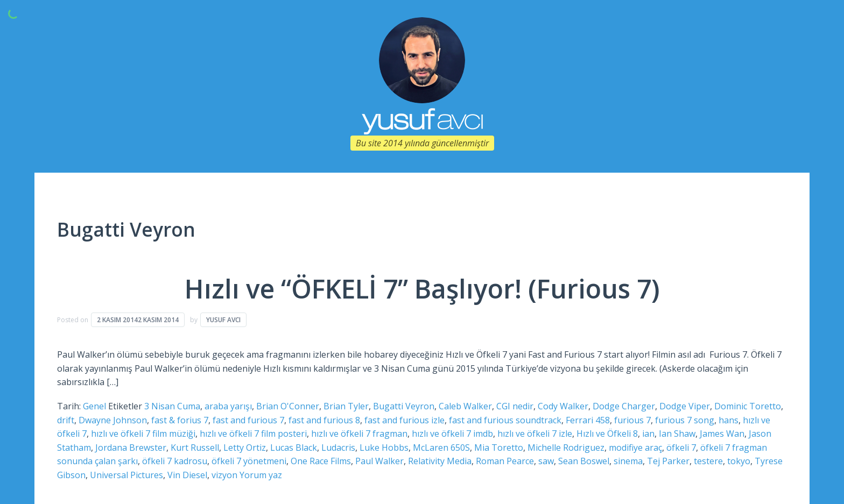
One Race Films (321, 461)
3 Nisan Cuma (172, 406)
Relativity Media (440, 461)
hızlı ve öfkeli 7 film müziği (143, 434)
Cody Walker (563, 406)
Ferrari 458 (588, 420)
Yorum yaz (261, 475)
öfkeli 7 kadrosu (175, 461)
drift (66, 420)
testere (708, 461)
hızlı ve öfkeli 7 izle (535, 434)
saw (546, 461)
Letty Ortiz (245, 448)
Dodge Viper (685, 406)
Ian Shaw (677, 434)
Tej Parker (668, 461)
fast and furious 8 (324, 420)
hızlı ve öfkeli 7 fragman (359, 434)
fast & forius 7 (180, 420)
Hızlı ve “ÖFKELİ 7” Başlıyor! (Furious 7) (422, 289)
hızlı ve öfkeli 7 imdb (452, 434)
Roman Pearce (505, 461)
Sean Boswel (584, 461)
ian (648, 434)
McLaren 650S (441, 448)
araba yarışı (228, 406)
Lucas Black (294, 448)
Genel (94, 406)
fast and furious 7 (248, 420)
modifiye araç (635, 448)
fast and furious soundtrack (505, 420)
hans (729, 420)
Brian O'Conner (288, 406)
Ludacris (338, 448)
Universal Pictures (126, 475)
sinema (628, 461)
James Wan (722, 434)
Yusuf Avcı (223, 320)
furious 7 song (685, 420)
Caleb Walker (465, 406)
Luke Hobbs (384, 448)
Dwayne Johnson (113, 420)
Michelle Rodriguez (566, 448)
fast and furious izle (405, 420)
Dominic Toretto (748, 406)
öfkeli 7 (681, 448)
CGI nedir (515, 406)
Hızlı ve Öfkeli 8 (607, 434)
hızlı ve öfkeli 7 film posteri (253, 434)
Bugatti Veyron (404, 406)
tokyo (739, 461)
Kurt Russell (195, 448)
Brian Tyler (346, 406)
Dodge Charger (624, 406)
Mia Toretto (499, 448)
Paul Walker (379, 461)
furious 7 (632, 420)
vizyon (224, 475)
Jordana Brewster (131, 448)
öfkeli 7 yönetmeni (249, 461)
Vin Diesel (187, 475)
